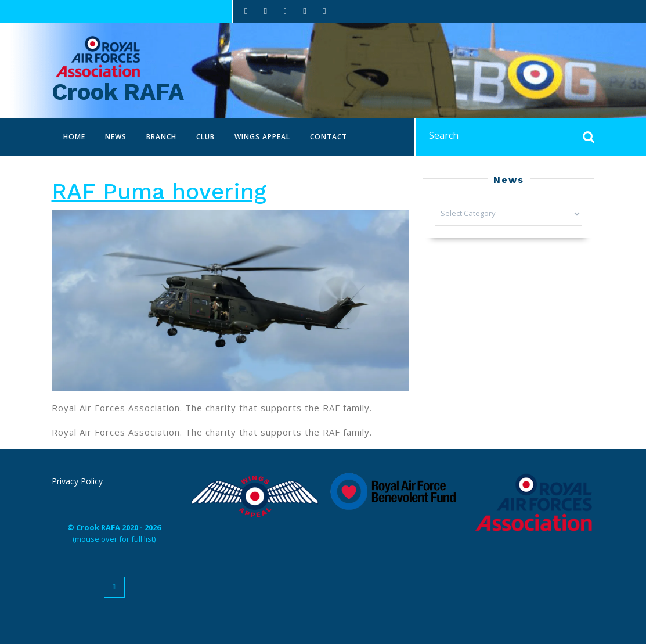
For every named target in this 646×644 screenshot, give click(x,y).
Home (74, 137)
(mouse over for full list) (114, 533)
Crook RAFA (118, 92)
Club (205, 137)
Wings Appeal (262, 137)
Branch (161, 137)
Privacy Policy (77, 481)
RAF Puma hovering (159, 191)
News (116, 137)
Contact (329, 137)
